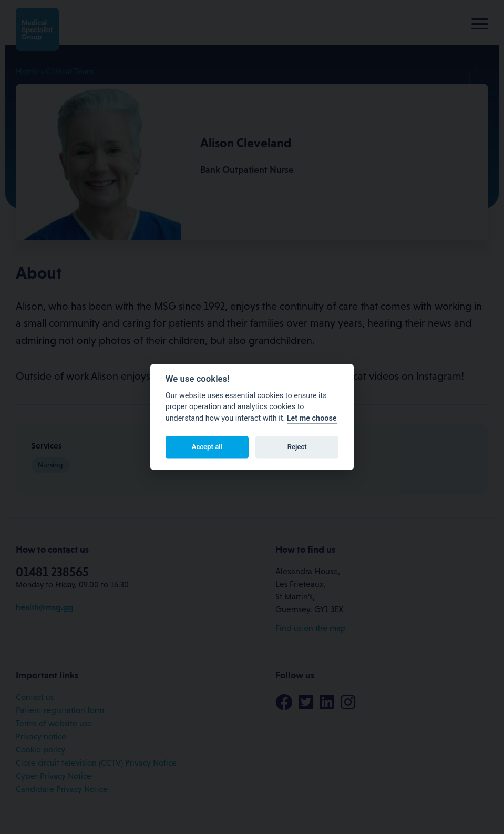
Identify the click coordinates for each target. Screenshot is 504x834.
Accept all (207, 447)
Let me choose (312, 418)
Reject (297, 447)
